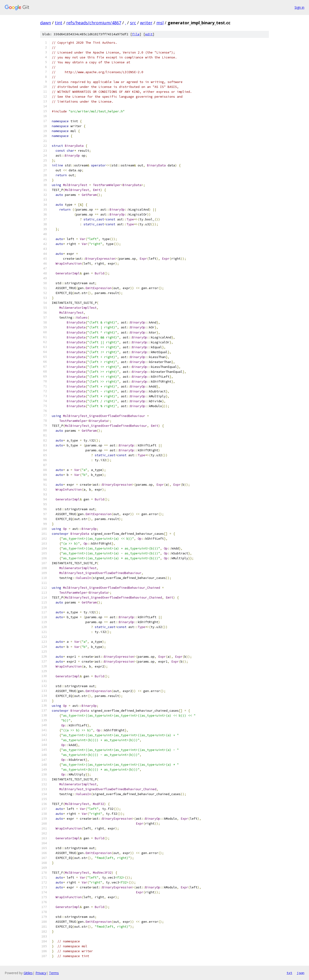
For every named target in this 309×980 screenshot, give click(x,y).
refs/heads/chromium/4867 (94, 23)
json (301, 973)
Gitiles (28, 973)
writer (146, 23)
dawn (46, 23)
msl (160, 23)
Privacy (41, 973)
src (133, 23)
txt (289, 973)
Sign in (299, 7)
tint (59, 23)
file (136, 34)
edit (149, 34)
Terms (54, 973)
